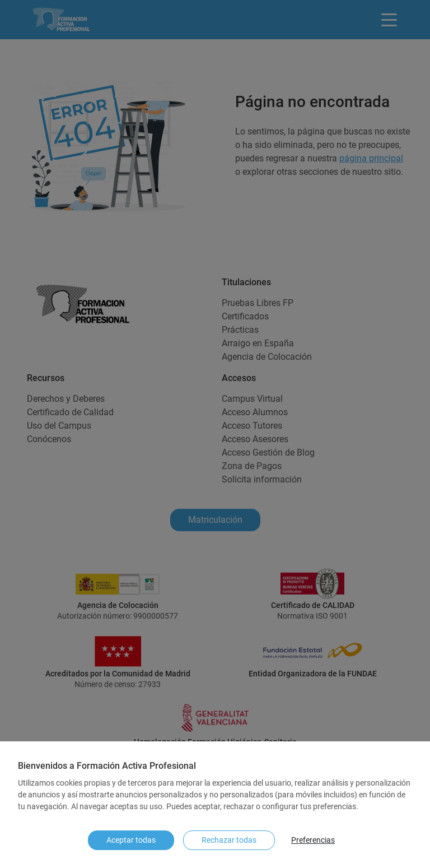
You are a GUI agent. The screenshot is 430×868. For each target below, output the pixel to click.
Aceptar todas (131, 840)
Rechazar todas (229, 840)
